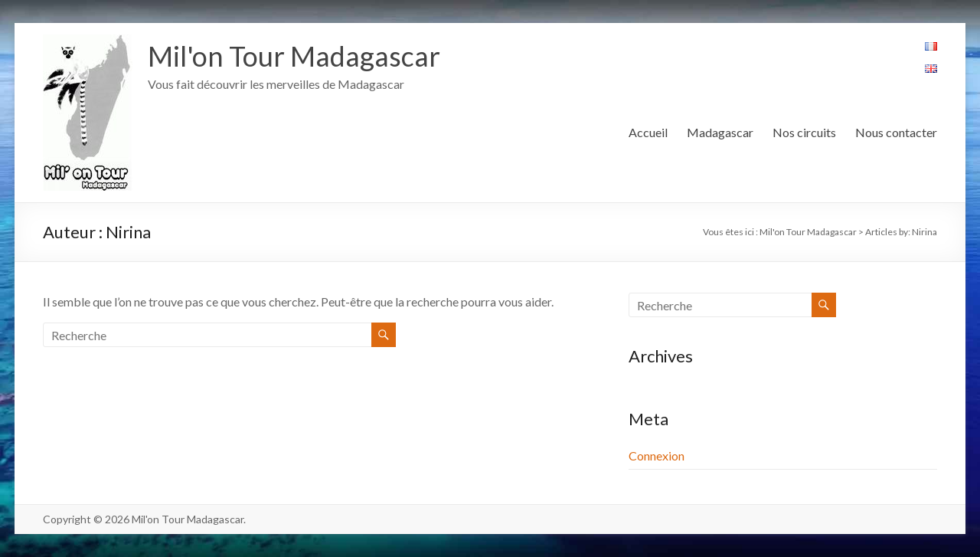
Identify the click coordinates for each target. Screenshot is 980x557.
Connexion (657, 455)
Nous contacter (896, 132)
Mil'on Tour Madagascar (294, 56)
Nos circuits (804, 132)
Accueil (648, 132)
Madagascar (720, 132)
